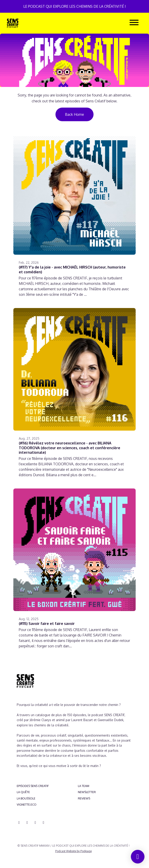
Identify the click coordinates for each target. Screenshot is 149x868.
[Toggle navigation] (134, 23)
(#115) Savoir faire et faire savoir (47, 624)
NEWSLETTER (87, 792)
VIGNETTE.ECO (27, 804)
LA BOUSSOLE (26, 798)
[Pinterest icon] (43, 822)
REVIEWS (84, 798)
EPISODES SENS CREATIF (33, 786)
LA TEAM (84, 786)
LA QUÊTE (23, 792)
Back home (74, 114)
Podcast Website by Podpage (73, 851)
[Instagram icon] (27, 822)
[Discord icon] (19, 822)
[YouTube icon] (35, 822)
